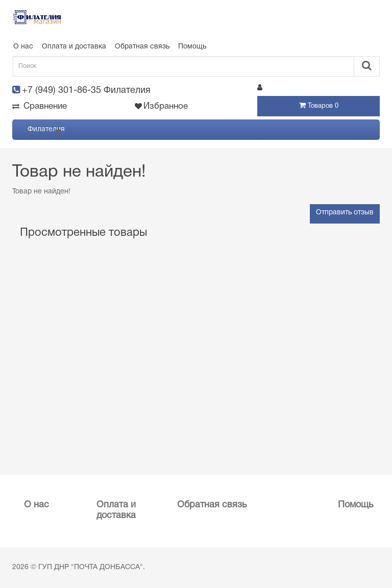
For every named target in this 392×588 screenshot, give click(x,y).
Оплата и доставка (74, 47)
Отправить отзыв (345, 213)
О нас (23, 47)
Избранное (161, 106)
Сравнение (40, 106)
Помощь (192, 47)
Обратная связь (142, 47)
